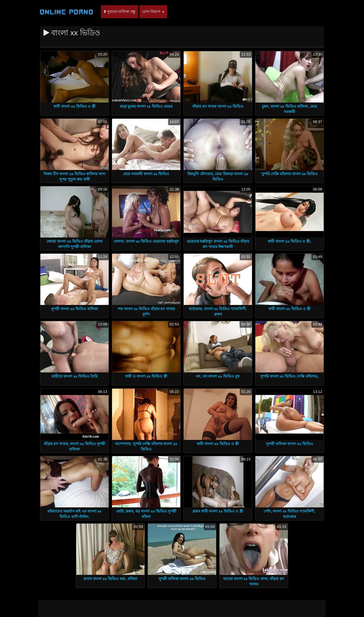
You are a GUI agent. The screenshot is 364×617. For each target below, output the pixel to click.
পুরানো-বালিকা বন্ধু (120, 12)
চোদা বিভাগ (153, 12)
